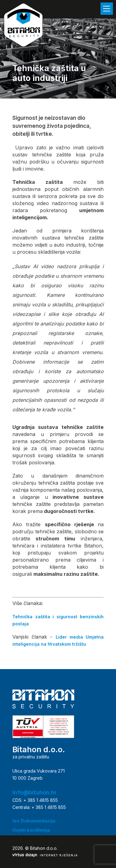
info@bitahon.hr (34, 792)
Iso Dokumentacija (34, 821)
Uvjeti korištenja (31, 830)
